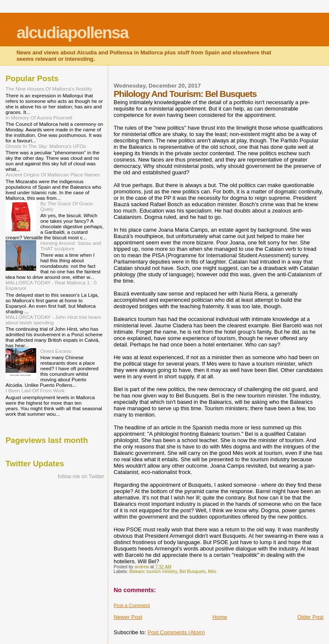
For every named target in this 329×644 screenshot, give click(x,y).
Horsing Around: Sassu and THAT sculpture (71, 246)
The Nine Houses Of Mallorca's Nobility (49, 89)
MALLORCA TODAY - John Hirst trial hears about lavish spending (53, 320)
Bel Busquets (193, 572)
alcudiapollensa (73, 33)
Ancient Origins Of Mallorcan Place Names (53, 174)
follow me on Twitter (81, 477)
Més (212, 572)
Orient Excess (56, 351)
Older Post (310, 617)
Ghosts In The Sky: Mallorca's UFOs (46, 146)
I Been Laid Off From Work (35, 390)
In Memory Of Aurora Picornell (39, 118)
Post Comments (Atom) (176, 632)
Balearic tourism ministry (153, 572)
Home (220, 617)
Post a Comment (132, 605)
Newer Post (128, 617)
